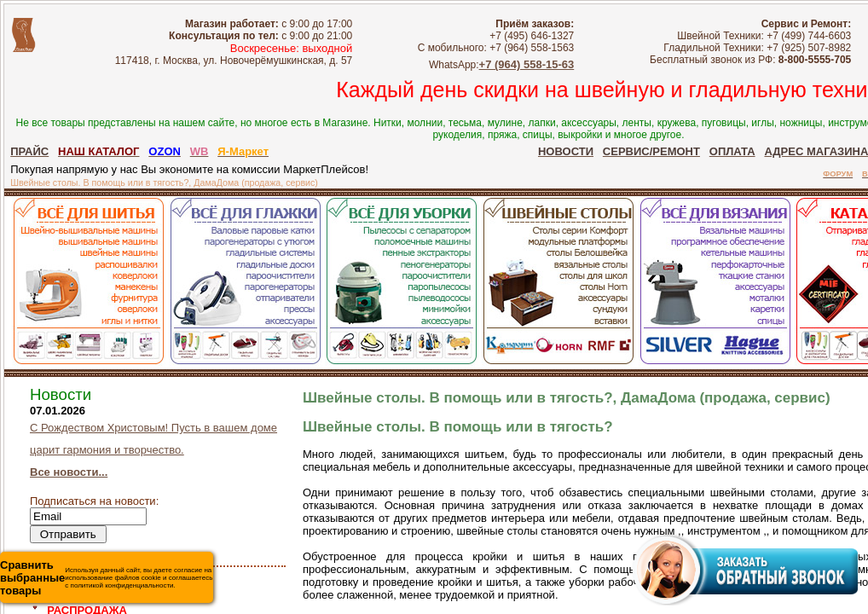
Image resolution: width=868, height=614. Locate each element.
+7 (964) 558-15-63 (527, 64)
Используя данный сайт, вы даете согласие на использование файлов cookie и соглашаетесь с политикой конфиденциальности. (106, 578)
